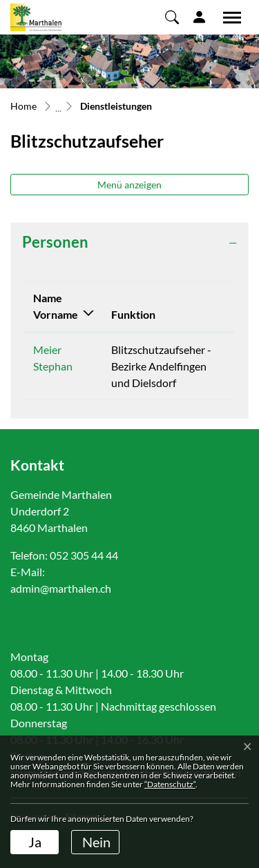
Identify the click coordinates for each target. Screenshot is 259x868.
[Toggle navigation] (227, 17)
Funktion (133, 314)
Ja (35, 842)
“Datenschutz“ (170, 784)
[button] (172, 17)
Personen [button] (55, 242)
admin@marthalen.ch (61, 588)
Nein (96, 842)
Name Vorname (56, 306)
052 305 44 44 (84, 555)
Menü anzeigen (129, 185)
